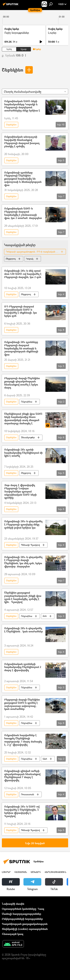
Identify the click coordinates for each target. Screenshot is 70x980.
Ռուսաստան (28, 794)
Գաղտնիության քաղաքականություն (25, 924)
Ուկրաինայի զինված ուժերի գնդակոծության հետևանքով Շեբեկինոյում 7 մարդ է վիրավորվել (22, 776)
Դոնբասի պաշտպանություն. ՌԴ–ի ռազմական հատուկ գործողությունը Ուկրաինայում (36, 252)
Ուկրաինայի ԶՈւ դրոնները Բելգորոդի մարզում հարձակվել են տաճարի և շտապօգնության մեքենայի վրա (21, 348)
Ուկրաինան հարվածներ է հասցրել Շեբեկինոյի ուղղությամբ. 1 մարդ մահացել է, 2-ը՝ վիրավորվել (23, 740)
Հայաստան (21, 872)
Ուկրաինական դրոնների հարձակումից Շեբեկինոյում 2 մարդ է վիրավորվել (23, 667)
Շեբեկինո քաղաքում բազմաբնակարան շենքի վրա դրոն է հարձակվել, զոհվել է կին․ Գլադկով (23, 597)
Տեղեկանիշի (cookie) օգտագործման (25, 929)
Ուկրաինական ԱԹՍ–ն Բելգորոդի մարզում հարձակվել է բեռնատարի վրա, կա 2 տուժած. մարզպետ (23, 213)
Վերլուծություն (55, 872)
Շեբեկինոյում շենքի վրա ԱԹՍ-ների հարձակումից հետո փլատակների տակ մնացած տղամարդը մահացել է (24, 419)
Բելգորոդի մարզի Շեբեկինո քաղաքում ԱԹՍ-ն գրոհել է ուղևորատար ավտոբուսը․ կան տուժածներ (22, 704)
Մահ (45, 759)
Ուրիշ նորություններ (17, 33)
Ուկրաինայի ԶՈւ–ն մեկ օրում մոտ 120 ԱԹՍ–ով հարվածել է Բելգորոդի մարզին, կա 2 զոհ (23, 274)
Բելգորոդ (11, 259)
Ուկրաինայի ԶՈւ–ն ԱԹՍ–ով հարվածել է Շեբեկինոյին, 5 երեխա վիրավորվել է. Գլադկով (22, 811)
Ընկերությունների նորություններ (22, 919)
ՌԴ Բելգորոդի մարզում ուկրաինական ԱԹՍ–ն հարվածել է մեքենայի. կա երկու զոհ (21, 311)
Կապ (41, 909)
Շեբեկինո (13, 70)
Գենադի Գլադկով (30, 545)
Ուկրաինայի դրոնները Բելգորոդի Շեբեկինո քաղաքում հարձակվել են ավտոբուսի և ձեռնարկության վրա (23, 179)
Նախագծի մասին (13, 904)
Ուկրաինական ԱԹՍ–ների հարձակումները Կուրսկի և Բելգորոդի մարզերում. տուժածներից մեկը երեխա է (22, 106)
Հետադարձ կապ (13, 934)
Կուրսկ (30, 259)
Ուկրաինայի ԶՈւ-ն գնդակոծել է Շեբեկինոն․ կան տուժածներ (24, 630)
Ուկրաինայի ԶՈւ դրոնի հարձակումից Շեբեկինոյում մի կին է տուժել (23, 453)
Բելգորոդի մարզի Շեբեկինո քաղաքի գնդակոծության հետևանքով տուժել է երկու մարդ (22, 383)
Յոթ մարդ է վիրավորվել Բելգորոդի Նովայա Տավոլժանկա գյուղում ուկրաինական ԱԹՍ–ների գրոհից (20, 491)
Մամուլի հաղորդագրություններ (22, 914)
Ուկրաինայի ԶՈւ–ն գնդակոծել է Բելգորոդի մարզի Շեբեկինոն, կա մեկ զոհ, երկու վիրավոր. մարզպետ (23, 562)
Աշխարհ (36, 872)
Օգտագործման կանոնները (19, 909)
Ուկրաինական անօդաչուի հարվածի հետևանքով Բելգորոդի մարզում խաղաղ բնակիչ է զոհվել (22, 142)
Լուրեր (52, 33)
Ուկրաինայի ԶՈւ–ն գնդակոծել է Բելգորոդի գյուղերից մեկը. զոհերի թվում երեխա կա (23, 525)
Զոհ (45, 616)
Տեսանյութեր (28, 437)
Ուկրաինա (27, 402)
